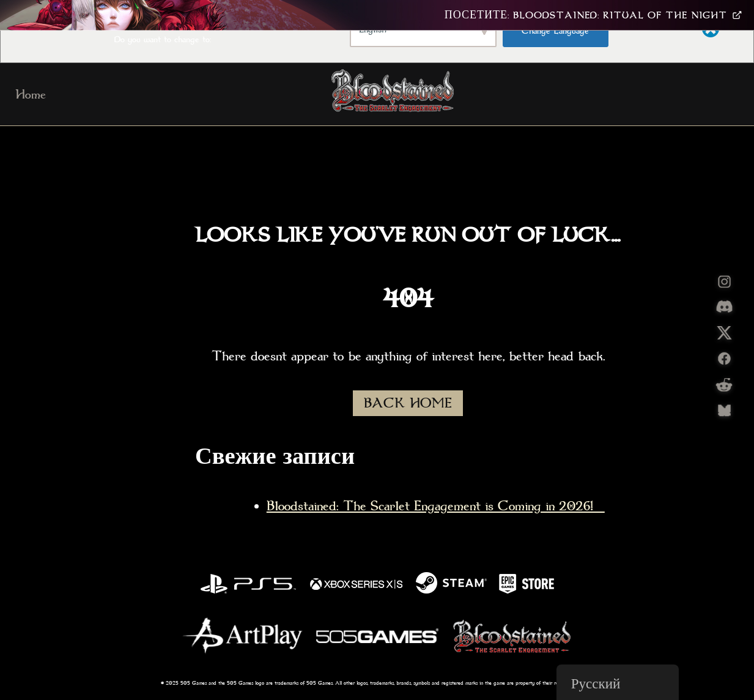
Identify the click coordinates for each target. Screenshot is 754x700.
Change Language (555, 31)
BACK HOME (408, 403)
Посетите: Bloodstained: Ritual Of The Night (593, 15)
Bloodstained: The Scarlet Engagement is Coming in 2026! (436, 506)
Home (31, 94)
